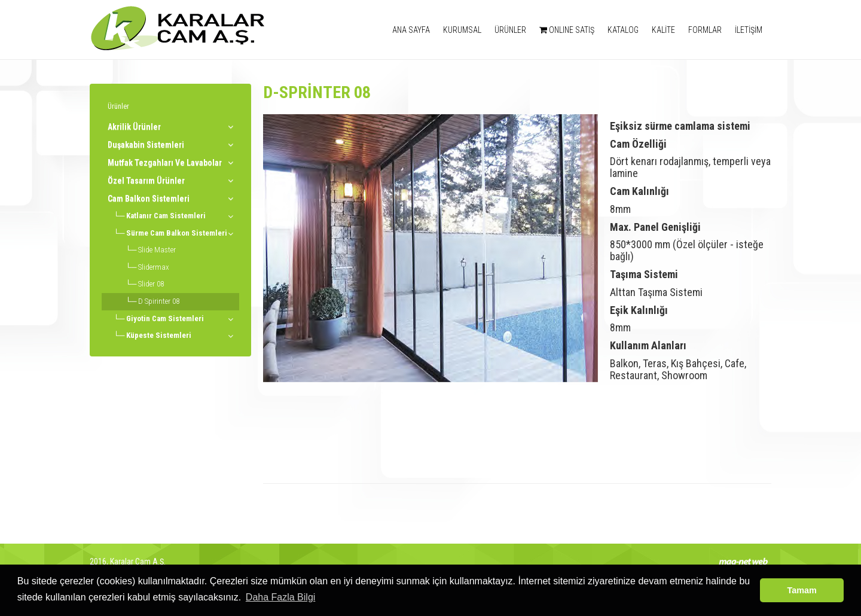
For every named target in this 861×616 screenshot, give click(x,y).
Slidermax (154, 267)
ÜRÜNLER (510, 30)
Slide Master (157, 250)
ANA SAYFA (411, 30)
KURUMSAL (462, 30)
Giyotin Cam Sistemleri (165, 318)
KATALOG (623, 30)
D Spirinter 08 (159, 301)
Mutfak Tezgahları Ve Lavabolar (165, 163)
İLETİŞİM (749, 30)
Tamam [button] (802, 590)
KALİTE (663, 30)
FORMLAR (705, 30)
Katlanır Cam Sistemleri (166, 216)
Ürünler (118, 106)
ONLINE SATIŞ (567, 30)
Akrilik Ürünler (134, 127)
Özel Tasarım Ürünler (146, 181)
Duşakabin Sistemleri (146, 145)
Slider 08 (151, 284)
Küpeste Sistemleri (159, 335)
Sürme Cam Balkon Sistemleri (177, 233)
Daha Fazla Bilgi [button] (281, 597)
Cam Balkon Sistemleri (149, 199)
